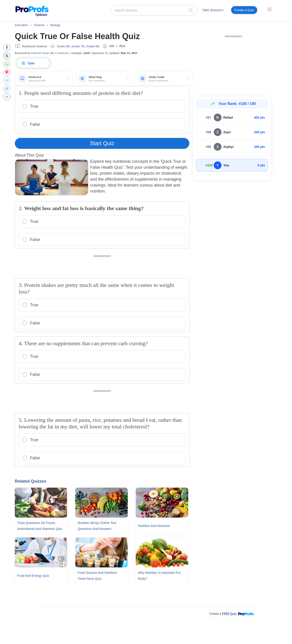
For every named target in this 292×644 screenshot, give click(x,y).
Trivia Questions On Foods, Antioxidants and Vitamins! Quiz (40, 526)
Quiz (28, 63)
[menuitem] (213, 11)
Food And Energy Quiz (33, 576)
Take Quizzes (213, 10)
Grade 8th (93, 46)
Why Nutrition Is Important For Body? (159, 576)
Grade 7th (78, 46)
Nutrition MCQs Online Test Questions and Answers (97, 526)
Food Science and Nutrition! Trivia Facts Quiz (97, 576)
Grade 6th (63, 46)
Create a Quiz (244, 10)
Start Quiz (102, 143)
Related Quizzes (31, 481)
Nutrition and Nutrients (154, 526)
